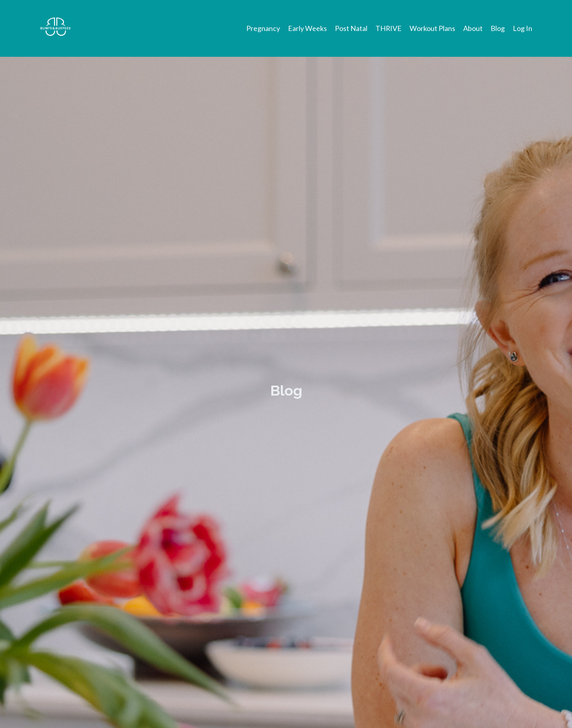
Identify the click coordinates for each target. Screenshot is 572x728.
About (473, 28)
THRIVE (388, 28)
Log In (523, 28)
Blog (498, 28)
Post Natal (351, 28)
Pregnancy (263, 28)
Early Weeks (307, 28)
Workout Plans (432, 28)
